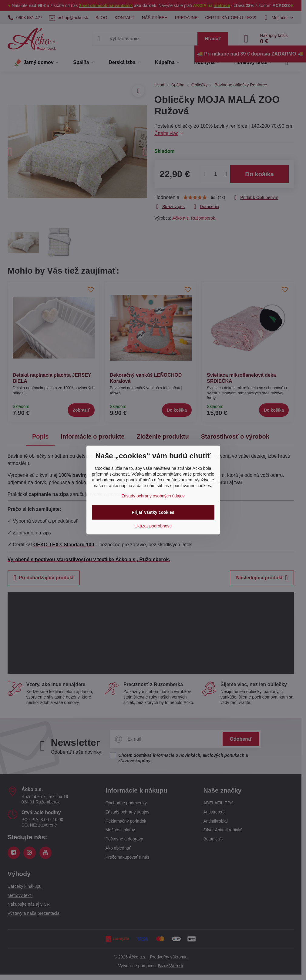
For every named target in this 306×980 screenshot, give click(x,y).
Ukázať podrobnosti (153, 526)
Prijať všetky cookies (153, 512)
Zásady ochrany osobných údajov (153, 496)
